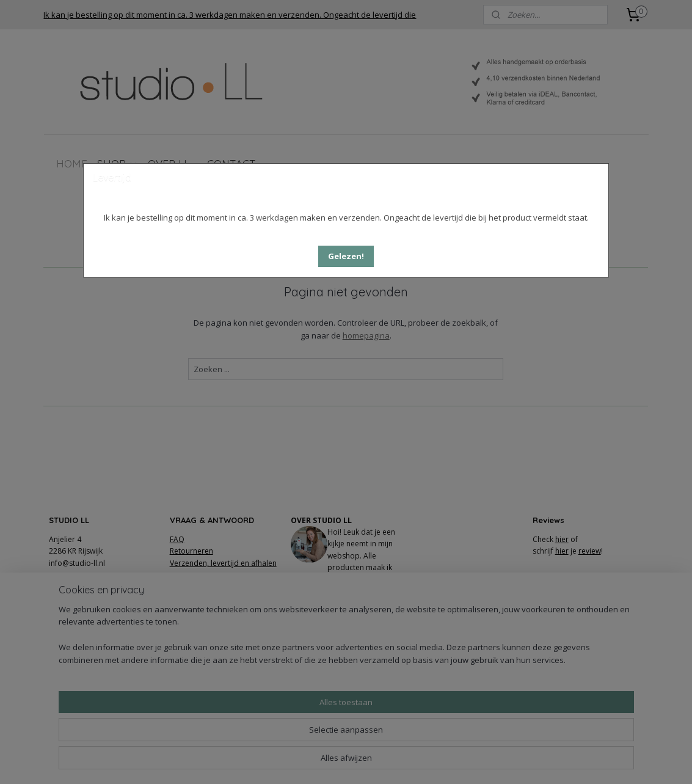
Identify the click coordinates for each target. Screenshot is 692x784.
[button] (346, 256)
